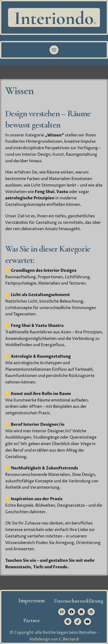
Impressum (32, 600)
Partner (32, 620)
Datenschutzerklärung (79, 601)
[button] (54, 50)
